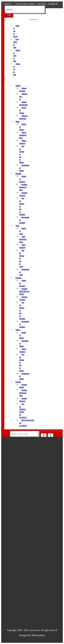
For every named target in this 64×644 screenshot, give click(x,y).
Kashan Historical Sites (23, 393)
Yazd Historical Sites (23, 239)
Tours (9, 15)
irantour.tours (34, 20)
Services (10, 77)
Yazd (17, 226)
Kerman (18, 278)
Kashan (18, 382)
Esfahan (18, 173)
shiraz (18, 121)
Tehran (18, 85)
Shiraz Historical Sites (23, 135)
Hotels (9, 18)
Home (32, 4)
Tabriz (18, 330)
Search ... (9, 4)
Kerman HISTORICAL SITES (24, 291)
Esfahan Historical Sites (23, 187)
